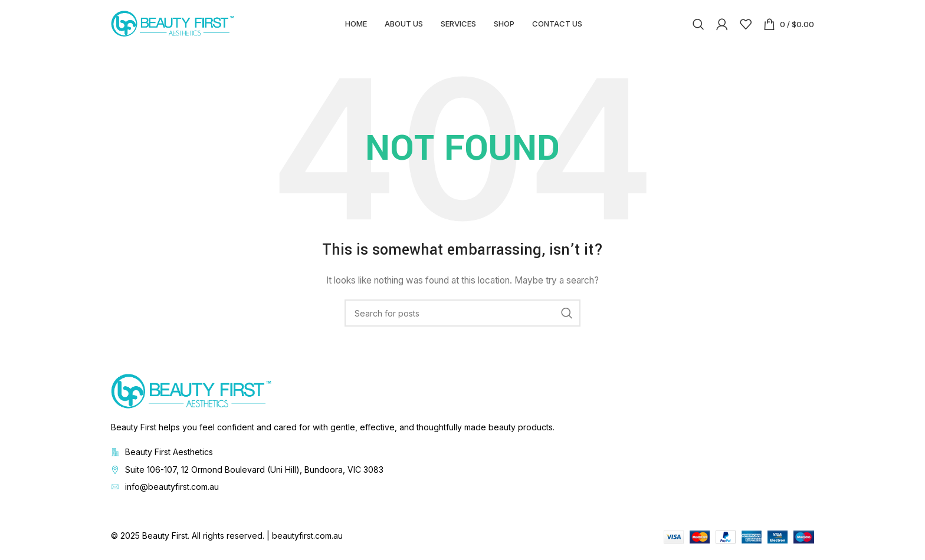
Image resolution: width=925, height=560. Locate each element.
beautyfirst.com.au (307, 541)
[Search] (698, 27)
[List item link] (462, 475)
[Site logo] (173, 26)
